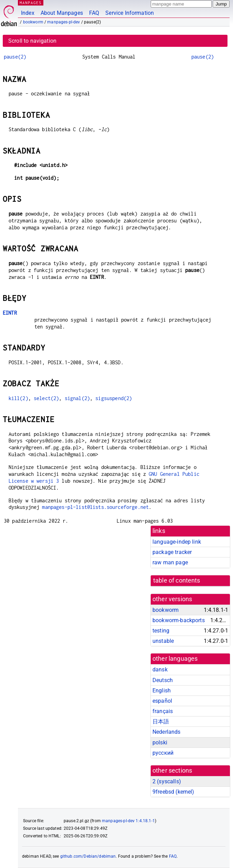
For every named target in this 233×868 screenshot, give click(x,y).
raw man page (170, 562)
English (162, 691)
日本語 (161, 721)
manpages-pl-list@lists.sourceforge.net (95, 507)
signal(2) (77, 398)
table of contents (177, 581)
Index (28, 13)
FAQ (94, 13)
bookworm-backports (179, 620)
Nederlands (167, 732)
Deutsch (163, 680)
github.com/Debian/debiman (88, 856)
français (163, 711)
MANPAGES (31, 3)
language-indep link (177, 542)
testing (161, 631)
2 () (167, 781)
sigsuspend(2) (114, 398)
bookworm (33, 22)
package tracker (172, 552)
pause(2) (15, 57)
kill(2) (18, 398)
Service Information (130, 13)
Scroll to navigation (32, 41)
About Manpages (62, 13)
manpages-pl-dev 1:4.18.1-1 (128, 821)
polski (160, 742)
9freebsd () (173, 792)
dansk (160, 670)
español (162, 701)
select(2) (46, 398)
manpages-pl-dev (63, 22)
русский (163, 753)
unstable (163, 641)
